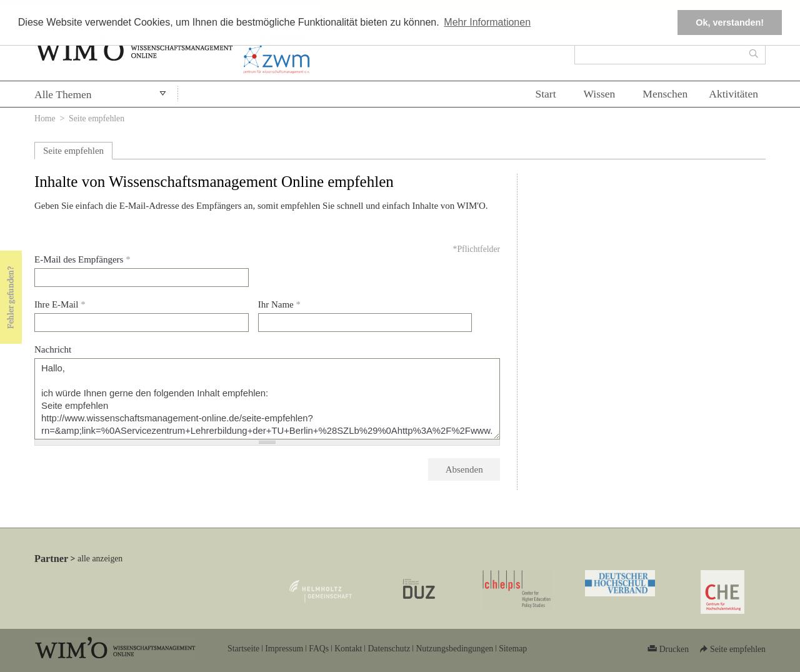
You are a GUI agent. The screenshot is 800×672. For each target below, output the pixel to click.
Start (545, 94)
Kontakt (348, 649)
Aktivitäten (733, 94)
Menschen (665, 94)
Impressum (284, 649)
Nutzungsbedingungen (454, 649)
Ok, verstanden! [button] (730, 23)
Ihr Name (279, 304)
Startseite (243, 649)
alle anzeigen (100, 559)
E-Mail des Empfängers (82, 259)
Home (45, 118)
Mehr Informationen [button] (487, 22)
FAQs (319, 649)
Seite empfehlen (73, 151)
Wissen (600, 94)
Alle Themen (63, 94)
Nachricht (53, 349)
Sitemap (513, 649)
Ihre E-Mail (60, 304)
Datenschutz (389, 649)
